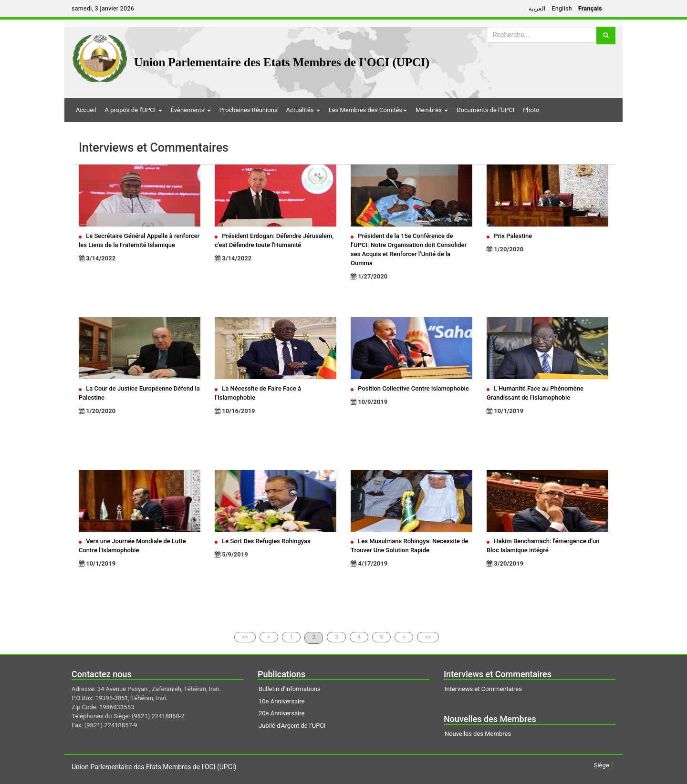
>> (428, 637)
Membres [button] (432, 110)
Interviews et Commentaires (483, 689)
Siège (602, 765)
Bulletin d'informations (290, 689)
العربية (537, 9)
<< (245, 637)
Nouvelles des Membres (478, 734)
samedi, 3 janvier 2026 (103, 9)
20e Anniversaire (281, 713)
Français (590, 9)
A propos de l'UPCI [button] (133, 110)
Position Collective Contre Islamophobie (410, 388)
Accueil (86, 110)
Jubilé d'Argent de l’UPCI (292, 726)
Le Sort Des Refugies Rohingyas (263, 541)
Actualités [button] (303, 110)
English (562, 9)
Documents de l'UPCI (485, 110)
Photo (531, 110)
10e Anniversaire (281, 701)
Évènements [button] (191, 110)
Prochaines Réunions (249, 110)
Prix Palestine (509, 236)
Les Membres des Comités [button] (368, 110)
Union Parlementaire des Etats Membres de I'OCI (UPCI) (282, 62)
